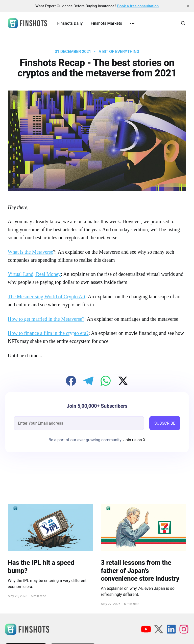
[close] (188, 6)
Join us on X (134, 440)
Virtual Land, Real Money (34, 274)
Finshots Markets (106, 23)
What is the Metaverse (30, 252)
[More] (132, 23)
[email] (79, 423)
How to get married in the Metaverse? (46, 319)
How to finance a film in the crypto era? (48, 333)
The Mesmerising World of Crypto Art (47, 297)
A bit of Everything (119, 52)
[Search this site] (183, 23)
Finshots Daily (70, 23)
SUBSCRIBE (165, 423)
